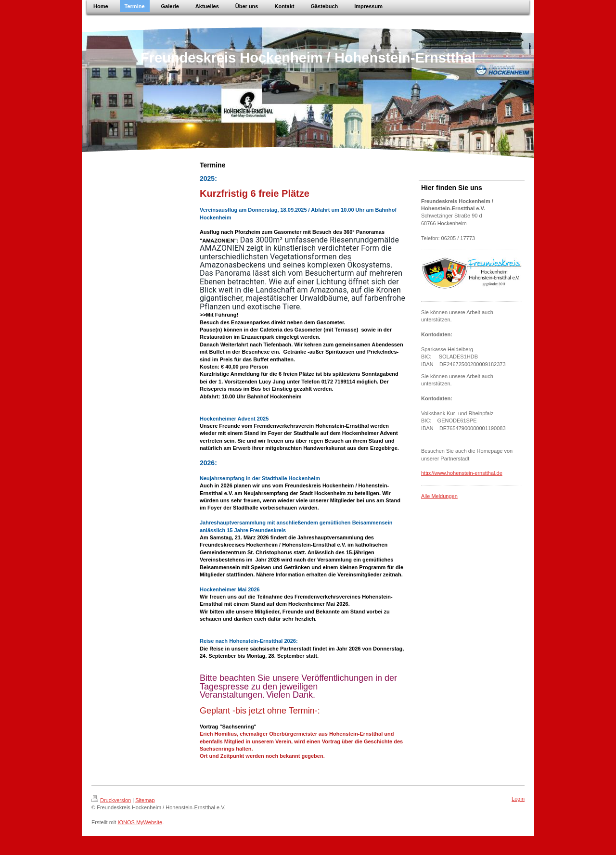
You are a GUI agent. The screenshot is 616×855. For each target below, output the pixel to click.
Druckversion (111, 800)
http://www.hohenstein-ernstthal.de (462, 473)
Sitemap (145, 800)
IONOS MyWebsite (140, 822)
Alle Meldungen (439, 496)
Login (518, 799)
